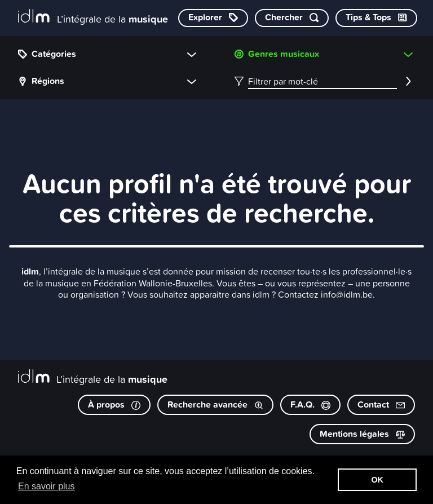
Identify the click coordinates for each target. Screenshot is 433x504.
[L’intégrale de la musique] (93, 17)
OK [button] (377, 480)
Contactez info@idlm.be (325, 294)
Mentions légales (362, 434)
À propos (114, 404)
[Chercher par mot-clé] (292, 18)
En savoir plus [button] (47, 486)
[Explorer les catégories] (213, 18)
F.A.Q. (310, 404)
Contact (381, 404)
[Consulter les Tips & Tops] (376, 18)
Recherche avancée (215, 404)
